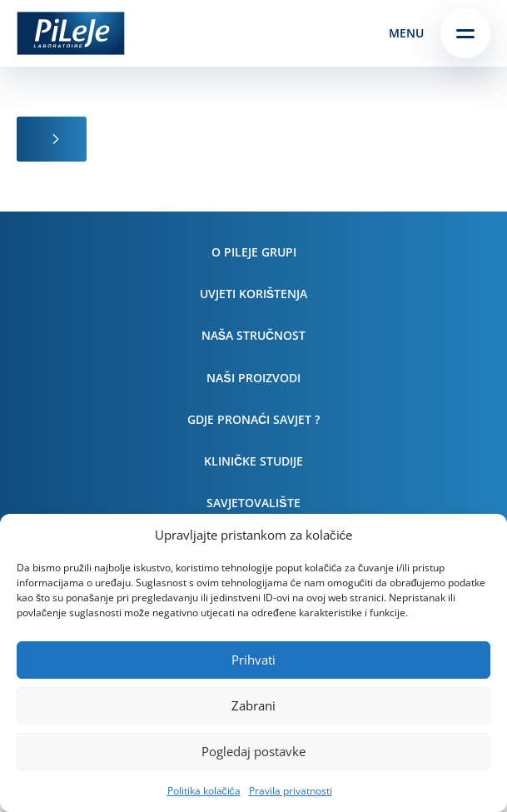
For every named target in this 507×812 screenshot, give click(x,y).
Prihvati (253, 660)
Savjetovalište (253, 503)
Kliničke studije (253, 461)
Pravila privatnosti (291, 791)
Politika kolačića (204, 791)
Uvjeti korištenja (253, 294)
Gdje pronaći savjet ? (253, 419)
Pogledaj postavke (253, 751)
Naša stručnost (253, 335)
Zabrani (253, 705)
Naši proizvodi (253, 378)
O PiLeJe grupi (254, 252)
